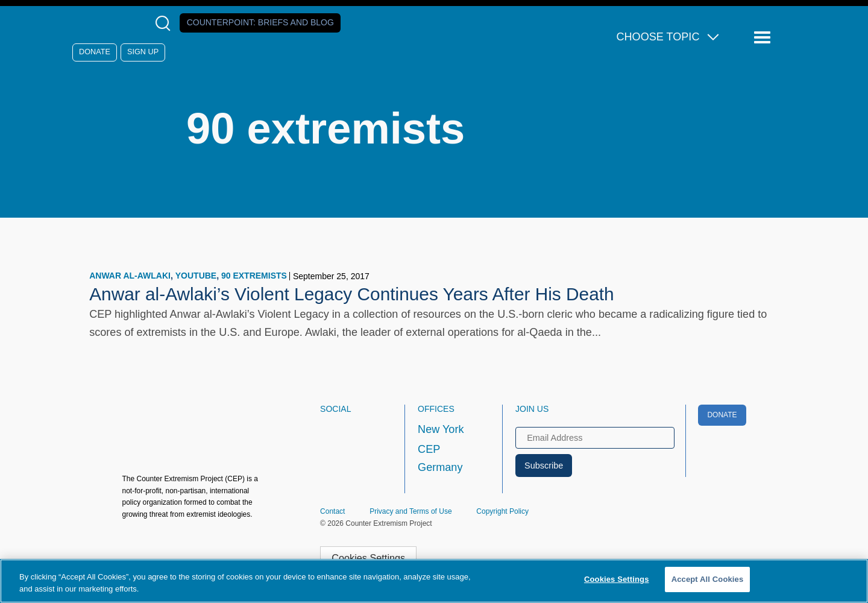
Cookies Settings (368, 558)
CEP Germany (440, 458)
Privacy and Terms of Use (411, 511)
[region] (434, 581)
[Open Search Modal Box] (165, 23)
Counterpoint (260, 22)
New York (441, 429)
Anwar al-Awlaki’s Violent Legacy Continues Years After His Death (351, 294)
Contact (332, 511)
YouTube (196, 276)
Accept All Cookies (708, 579)
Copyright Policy (502, 511)
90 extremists (254, 276)
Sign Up (143, 52)
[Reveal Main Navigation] (764, 38)
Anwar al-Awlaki (130, 276)
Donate (95, 52)
